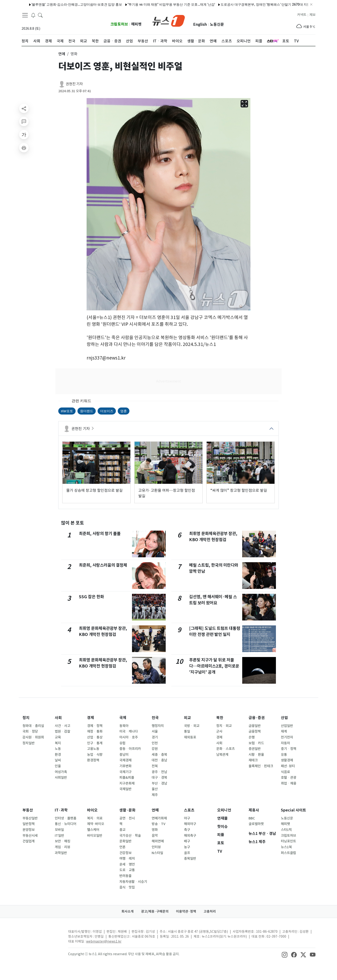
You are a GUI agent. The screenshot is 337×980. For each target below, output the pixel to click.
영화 (155, 830)
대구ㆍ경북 (159, 778)
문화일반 (125, 841)
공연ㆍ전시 (127, 818)
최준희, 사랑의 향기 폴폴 (100, 534)
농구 (187, 847)
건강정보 (125, 853)
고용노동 (93, 749)
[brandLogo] (169, 20)
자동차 (285, 743)
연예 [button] (62, 54)
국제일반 (125, 789)
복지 (58, 743)
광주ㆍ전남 (159, 772)
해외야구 (190, 824)
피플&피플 (127, 778)
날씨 (58, 760)
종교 (122, 830)
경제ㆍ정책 (95, 726)
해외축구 (190, 836)
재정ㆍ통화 (95, 731)
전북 (155, 766)
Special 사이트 (293, 810)
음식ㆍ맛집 (127, 887)
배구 (187, 841)
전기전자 (287, 737)
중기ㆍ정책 (289, 749)
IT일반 (59, 836)
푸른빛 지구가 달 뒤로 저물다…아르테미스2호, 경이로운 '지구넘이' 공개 (214, 666)
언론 (122, 847)
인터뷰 (156, 847)
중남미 (124, 755)
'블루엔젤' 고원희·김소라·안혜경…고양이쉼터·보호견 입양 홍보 (66, 4)
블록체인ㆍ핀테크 (261, 766)
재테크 (253, 760)
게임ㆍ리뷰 (62, 847)
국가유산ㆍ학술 (130, 836)
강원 (155, 749)
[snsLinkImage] (285, 954)
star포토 (67, 411)
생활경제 (287, 760)
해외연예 (158, 841)
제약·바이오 (96, 824)
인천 (155, 743)
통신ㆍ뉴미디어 (66, 824)
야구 (187, 818)
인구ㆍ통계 (95, 743)
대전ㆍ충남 (159, 760)
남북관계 (222, 755)
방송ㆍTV (159, 824)
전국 (155, 718)
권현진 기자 (74, 84)
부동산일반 (30, 818)
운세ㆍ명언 (127, 864)
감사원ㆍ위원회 (33, 737)
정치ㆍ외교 (224, 726)
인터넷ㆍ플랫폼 (66, 818)
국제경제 (125, 760)
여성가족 (61, 772)
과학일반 (61, 853)
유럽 (122, 743)
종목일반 (190, 859)
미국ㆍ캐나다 (129, 731)
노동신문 (217, 24)
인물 (58, 766)
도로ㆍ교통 (127, 870)
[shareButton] (24, 108)
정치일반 (29, 743)
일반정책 (29, 824)
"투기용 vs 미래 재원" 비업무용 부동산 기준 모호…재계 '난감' (161, 4)
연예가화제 (159, 818)
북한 (220, 718)
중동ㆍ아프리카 (130, 749)
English (200, 24)
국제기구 (125, 772)
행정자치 (158, 726)
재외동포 (190, 737)
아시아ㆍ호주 (129, 737)
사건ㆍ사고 (62, 726)
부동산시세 (30, 836)
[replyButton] (24, 121)
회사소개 (128, 911)
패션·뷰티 (288, 766)
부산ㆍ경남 (159, 783)
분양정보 (29, 830)
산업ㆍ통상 (95, 737)
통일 (187, 731)
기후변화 (125, 766)
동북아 (124, 726)
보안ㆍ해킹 (62, 841)
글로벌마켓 (256, 824)
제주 (155, 795)
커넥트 (302, 15)
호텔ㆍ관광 (289, 778)
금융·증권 (257, 718)
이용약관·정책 (186, 911)
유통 (284, 755)
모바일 (59, 830)
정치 (26, 718)
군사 (219, 731)
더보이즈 (107, 411)
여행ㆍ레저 (127, 859)
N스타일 (157, 853)
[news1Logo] (41, 935)
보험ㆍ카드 (256, 743)
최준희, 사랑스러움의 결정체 (103, 565)
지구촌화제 (127, 783)
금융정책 (255, 731)
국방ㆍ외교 (192, 726)
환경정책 (93, 760)
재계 (284, 731)
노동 (58, 749)
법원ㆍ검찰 (62, 731)
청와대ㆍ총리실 (33, 726)
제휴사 (254, 810)
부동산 (28, 810)
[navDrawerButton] (25, 15)
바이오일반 (95, 836)
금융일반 (255, 726)
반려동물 (125, 876)
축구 (187, 830)
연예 (155, 810)
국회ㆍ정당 (30, 731)
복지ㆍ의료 (95, 818)
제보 (312, 15)
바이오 (92, 810)
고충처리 (210, 911)
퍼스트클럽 (288, 853)
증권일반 (255, 749)
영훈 (124, 411)
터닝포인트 (288, 841)
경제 (91, 718)
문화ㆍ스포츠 (225, 749)
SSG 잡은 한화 (91, 597)
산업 (284, 718)
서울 (155, 731)
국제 (123, 718)
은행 (252, 737)
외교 (187, 718)
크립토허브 (119, 24)
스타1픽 (286, 830)
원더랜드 (87, 411)
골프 (187, 853)
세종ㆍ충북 (159, 755)
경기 (155, 737)
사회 (58, 718)
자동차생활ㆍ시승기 (133, 882)
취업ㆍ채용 (289, 783)
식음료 (285, 772)
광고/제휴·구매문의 (155, 911)
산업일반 (287, 726)
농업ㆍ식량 (95, 755)
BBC (252, 818)
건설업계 (29, 841)
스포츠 (189, 810)
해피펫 (136, 24)
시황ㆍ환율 (256, 755)
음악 (155, 836)
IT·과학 (61, 810)
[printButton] (24, 148)
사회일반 (61, 778)
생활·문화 (127, 810)
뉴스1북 (286, 847)
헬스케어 (93, 830)
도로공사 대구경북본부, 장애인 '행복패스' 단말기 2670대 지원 (255, 4)
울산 (155, 789)
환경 (58, 755)
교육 (58, 737)
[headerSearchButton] (40, 15)
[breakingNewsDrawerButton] (33, 15)
